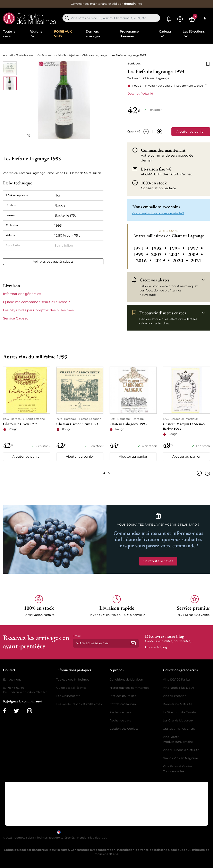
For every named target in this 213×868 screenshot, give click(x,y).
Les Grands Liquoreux (178, 720)
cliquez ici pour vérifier (142, 832)
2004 (177, 254)
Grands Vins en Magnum (180, 758)
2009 (195, 254)
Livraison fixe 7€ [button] (156, 169)
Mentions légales (88, 838)
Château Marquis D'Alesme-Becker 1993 (184, 426)
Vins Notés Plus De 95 (179, 688)
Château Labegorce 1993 (128, 424)
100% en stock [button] (154, 183)
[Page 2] (109, 473)
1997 (195, 248)
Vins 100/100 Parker (177, 680)
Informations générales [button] (22, 294)
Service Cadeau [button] (16, 318)
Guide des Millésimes (71, 688)
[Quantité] (153, 132)
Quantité (134, 131)
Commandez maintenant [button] (163, 150)
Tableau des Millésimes (73, 680)
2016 (144, 260)
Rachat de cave (120, 712)
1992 (159, 248)
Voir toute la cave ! (158, 561)
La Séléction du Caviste (179, 712)
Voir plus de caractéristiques (53, 262)
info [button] (139, 4)
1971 (141, 248)
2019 (163, 260)
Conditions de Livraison (126, 680)
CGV (105, 838)
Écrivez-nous (12, 680)
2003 (159, 254)
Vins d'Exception (175, 696)
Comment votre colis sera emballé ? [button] (158, 213)
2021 (196, 260)
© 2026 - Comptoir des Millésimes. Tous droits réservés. (39, 838)
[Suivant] (207, 473)
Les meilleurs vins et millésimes (79, 704)
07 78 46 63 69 (14, 688)
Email (77, 636)
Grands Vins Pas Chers (179, 729)
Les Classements (68, 696)
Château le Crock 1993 (20, 424)
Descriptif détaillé (140, 94)
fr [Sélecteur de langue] (206, 18)
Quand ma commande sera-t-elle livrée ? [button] (36, 302)
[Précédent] (200, 473)
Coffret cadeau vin (123, 704)
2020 (181, 260)
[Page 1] (104, 473)
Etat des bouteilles (123, 696)
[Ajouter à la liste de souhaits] (208, 64)
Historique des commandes (129, 688)
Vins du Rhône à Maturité (181, 750)
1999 (141, 254)
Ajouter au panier (191, 131)
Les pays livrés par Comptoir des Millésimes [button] (38, 310)
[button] (205, 86)
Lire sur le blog (156, 647)
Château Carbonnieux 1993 (77, 424)
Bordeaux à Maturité (177, 704)
